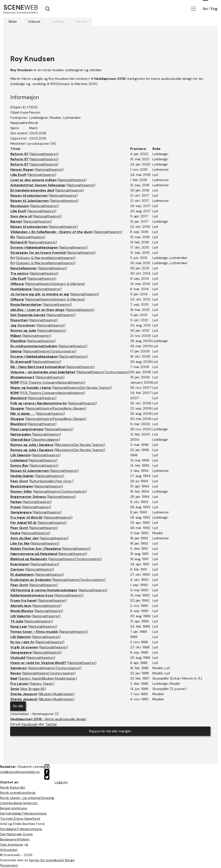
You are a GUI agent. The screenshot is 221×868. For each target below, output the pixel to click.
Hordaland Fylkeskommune (21, 829)
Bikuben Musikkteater (59, 678)
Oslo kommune (12, 845)
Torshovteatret (63, 351)
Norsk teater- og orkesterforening (27, 798)
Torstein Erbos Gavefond (20, 819)
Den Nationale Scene (16, 834)
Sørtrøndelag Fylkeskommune (23, 813)
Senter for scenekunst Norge (52, 860)
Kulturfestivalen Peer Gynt (51, 481)
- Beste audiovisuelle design (48, 719)
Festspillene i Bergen (69, 408)
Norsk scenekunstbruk (18, 793)
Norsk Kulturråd (12, 787)
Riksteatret (65, 445)
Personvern (9, 865)
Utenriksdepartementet (19, 803)
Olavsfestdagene (45, 440)
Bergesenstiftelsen (15, 839)
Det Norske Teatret (95, 388)
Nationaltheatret (44, 154)
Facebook (30, 724)
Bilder (13, 22)
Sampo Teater (31, 678)
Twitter (51, 724)
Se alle (18, 706)
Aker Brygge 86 (33, 689)
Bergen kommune (13, 808)
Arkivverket (9, 850)
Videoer (34, 22)
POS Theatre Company (39, 382)
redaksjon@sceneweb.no (20, 772)
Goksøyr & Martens (32, 258)
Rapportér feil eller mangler (110, 731)
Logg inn (61, 782)
